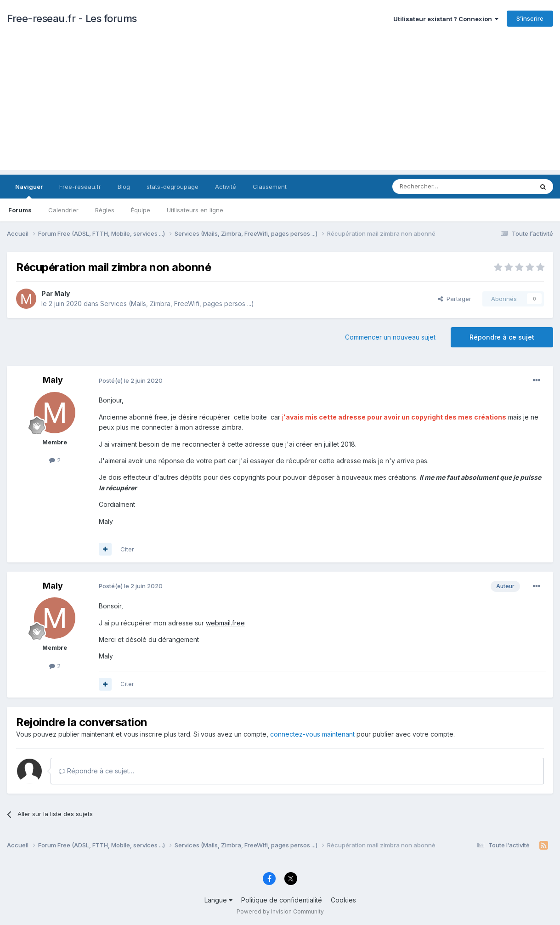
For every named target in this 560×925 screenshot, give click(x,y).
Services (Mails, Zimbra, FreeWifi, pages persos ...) (177, 304)
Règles (105, 210)
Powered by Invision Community (280, 911)
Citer (127, 549)
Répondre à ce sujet (502, 337)
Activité (226, 187)
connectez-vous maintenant (312, 734)
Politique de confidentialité (282, 900)
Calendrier (63, 210)
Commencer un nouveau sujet (390, 337)
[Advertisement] (280, 106)
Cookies (343, 900)
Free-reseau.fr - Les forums (72, 18)
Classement (270, 187)
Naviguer (29, 191)
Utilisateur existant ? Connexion (446, 19)
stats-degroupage (173, 187)
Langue (218, 900)
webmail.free (225, 623)
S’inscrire (530, 18)
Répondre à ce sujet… (96, 771)
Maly (62, 293)
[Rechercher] (442, 187)
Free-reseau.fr (80, 187)
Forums (20, 210)
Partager (455, 299)
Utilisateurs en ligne (195, 210)
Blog (124, 187)
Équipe (141, 210)
